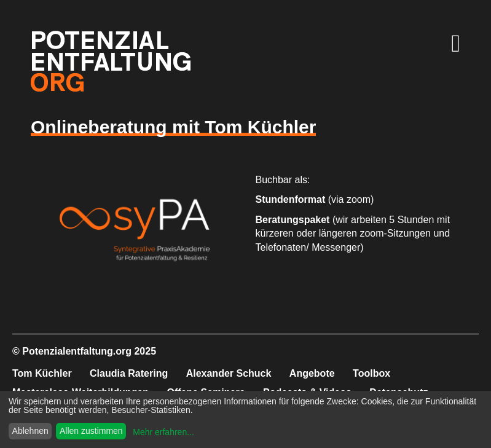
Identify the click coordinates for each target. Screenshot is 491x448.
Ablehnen (30, 431)
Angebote (312, 373)
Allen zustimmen (91, 431)
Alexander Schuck (229, 373)
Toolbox (371, 373)
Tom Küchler (42, 373)
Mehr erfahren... (163, 432)
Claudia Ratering (129, 373)
